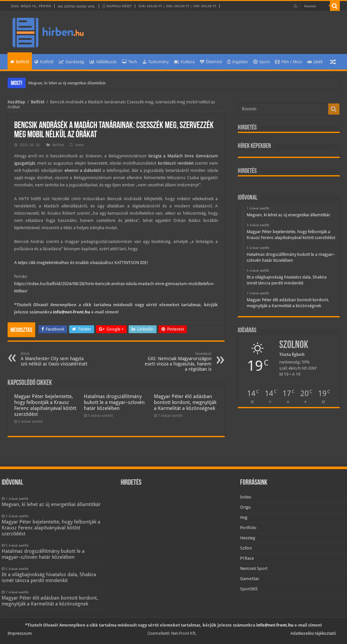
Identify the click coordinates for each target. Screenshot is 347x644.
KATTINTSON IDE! (131, 263)
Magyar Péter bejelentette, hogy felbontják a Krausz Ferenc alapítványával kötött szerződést (45, 405)
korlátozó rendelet (176, 163)
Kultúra (184, 62)
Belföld (20, 62)
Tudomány (156, 62)
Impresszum (20, 633)
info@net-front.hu (72, 312)
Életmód (211, 62)
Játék (315, 62)
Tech (130, 62)
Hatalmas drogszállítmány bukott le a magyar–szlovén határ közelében (114, 402)
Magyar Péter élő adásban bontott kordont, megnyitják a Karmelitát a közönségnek (185, 402)
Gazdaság (72, 62)
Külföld (44, 62)
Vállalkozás (103, 62)
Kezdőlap (16, 102)
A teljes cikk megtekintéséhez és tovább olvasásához (64, 263)
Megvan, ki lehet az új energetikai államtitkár (67, 83)
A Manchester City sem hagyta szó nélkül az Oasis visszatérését (54, 359)
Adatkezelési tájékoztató (313, 633)
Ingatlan (238, 62)
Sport (261, 62)
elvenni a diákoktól (83, 170)
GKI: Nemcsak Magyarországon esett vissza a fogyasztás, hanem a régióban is (178, 362)
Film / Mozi (288, 62)
